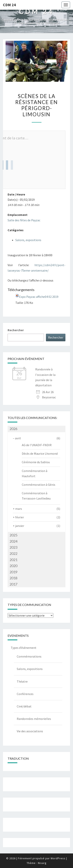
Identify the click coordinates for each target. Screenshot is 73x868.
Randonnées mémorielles (34, 719)
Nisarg (42, 863)
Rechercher (16, 330)
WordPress (58, 858)
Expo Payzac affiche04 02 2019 (39, 297)
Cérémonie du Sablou (36, 462)
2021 (13, 560)
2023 (13, 547)
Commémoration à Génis (39, 485)
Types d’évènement (24, 648)
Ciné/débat (24, 706)
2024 (13, 541)
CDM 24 (9, 5)
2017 (13, 584)
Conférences (25, 694)
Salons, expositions (28, 240)
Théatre (22, 681)
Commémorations (29, 656)
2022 (13, 553)
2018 (13, 578)
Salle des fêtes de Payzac (24, 220)
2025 (13, 535)
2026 (13, 429)
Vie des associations (30, 731)
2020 (13, 566)
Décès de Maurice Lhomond (40, 454)
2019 (13, 572)
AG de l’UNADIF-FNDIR (37, 445)
